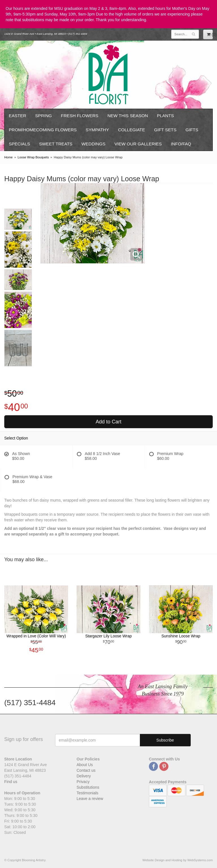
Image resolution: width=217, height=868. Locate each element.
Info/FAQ (181, 144)
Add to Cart (108, 422)
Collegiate (132, 130)
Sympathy (97, 130)
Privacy (83, 782)
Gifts (192, 130)
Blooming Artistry (108, 75)
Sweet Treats (56, 144)
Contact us (86, 770)
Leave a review (90, 799)
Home (8, 157)
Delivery (84, 776)
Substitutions (88, 787)
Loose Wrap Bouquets (33, 157)
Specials (19, 144)
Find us (11, 782)
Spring (44, 116)
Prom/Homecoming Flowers (43, 130)
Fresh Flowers (80, 116)
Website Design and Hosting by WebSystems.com (178, 860)
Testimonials (87, 793)
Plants (166, 116)
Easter (18, 116)
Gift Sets (165, 130)
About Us (85, 765)
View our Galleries (138, 144)
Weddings (93, 144)
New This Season (128, 116)
